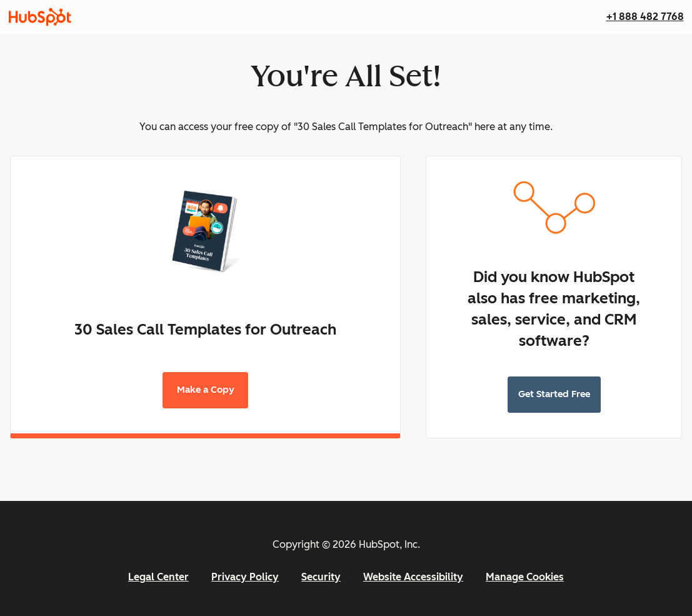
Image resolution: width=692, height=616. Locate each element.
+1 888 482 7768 (645, 17)
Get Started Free (554, 394)
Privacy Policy (245, 577)
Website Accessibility (413, 577)
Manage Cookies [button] (525, 577)
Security (321, 577)
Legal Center (158, 577)
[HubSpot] (40, 17)
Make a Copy (206, 390)
